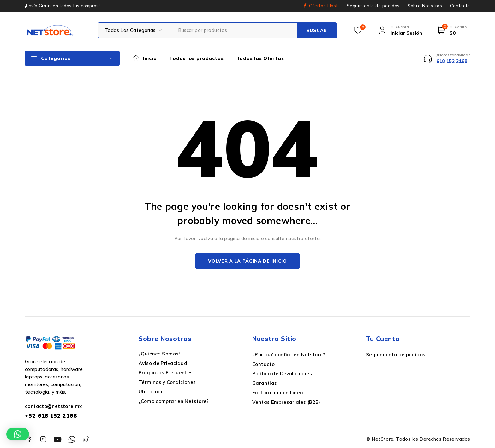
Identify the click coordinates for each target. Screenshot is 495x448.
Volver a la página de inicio (247, 261)
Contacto (460, 6)
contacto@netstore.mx (54, 406)
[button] (18, 434)
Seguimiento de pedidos (373, 6)
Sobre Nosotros (425, 6)
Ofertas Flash (324, 6)
